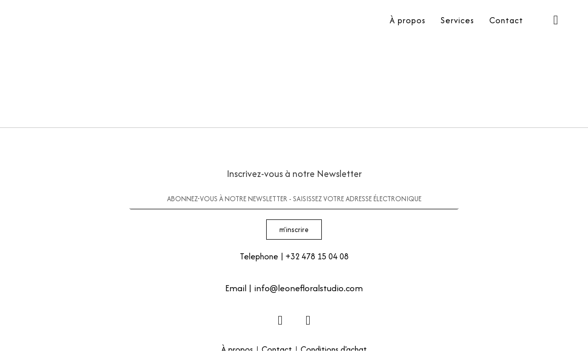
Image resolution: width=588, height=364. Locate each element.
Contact (506, 20)
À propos (408, 20)
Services (457, 20)
